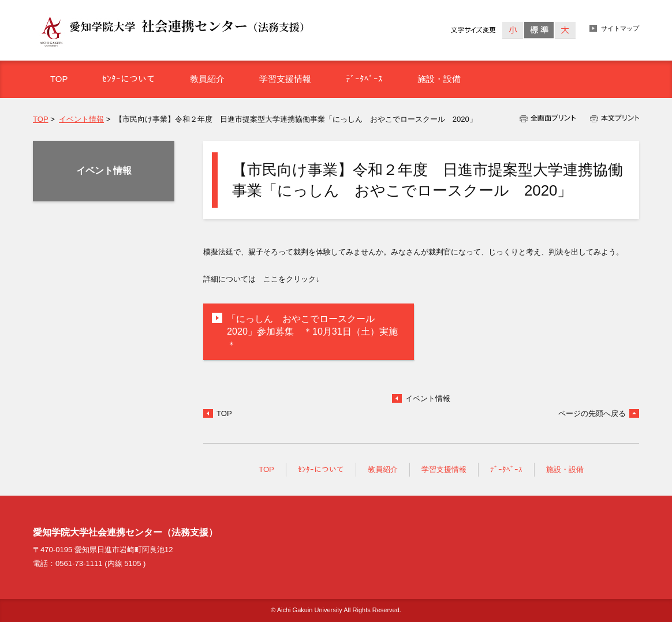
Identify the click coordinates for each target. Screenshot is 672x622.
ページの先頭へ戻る (592, 413)
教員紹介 (383, 469)
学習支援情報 (444, 469)
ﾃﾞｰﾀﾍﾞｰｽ (506, 469)
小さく (513, 30)
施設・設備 (565, 469)
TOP (40, 119)
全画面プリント (551, 118)
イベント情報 (81, 119)
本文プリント (611, 118)
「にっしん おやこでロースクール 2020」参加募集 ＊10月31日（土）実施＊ (312, 331)
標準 (539, 30)
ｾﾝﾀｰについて (321, 469)
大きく (565, 30)
